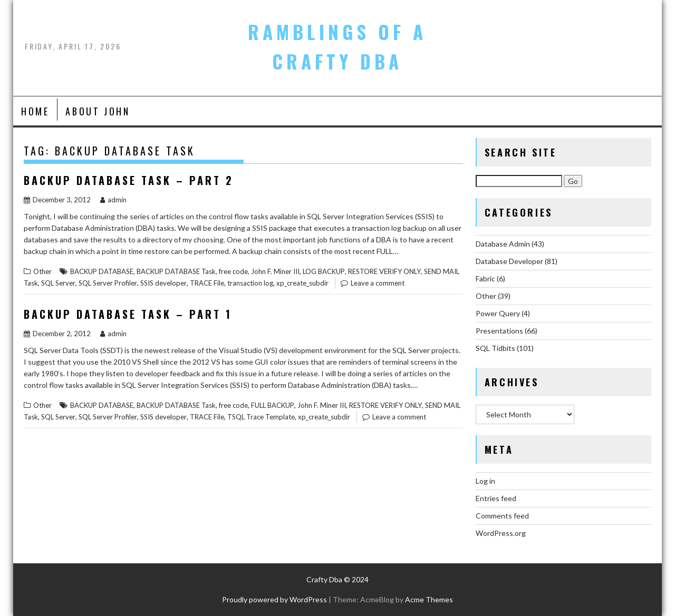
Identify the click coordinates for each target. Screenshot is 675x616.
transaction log (250, 283)
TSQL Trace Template (261, 417)
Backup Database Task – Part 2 (129, 180)
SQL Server (58, 283)
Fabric (485, 278)
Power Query (498, 313)
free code (233, 271)
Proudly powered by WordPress (274, 599)
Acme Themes (429, 599)
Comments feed (502, 516)
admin (113, 200)
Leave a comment (378, 283)
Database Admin (503, 244)
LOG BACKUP (324, 271)
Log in (485, 481)
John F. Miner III (275, 271)
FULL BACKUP (273, 405)
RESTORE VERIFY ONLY (384, 271)
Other (42, 271)
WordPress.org (501, 533)
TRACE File (207, 283)
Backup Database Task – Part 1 (128, 314)
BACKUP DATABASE (102, 271)
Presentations (499, 331)
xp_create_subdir (302, 283)
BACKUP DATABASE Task (176, 271)
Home (35, 111)
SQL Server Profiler (108, 283)
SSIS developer (163, 283)
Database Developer (509, 261)
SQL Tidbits (495, 348)
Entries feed (496, 498)
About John (98, 111)
